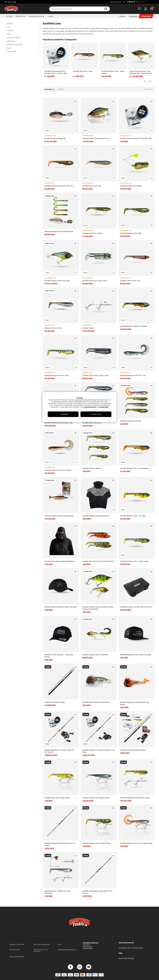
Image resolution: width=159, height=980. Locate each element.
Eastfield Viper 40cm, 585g (83, 71)
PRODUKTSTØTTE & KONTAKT (41, 950)
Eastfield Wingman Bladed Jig (55, 138)
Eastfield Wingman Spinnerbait (131, 186)
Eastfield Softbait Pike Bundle (131, 421)
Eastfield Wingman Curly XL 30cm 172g (58, 423)
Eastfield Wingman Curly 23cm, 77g (133, 375)
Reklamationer (88, 948)
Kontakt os (87, 945)
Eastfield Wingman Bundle (92, 468)
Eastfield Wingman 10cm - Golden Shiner (134, 468)
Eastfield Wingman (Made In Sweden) (133, 326)
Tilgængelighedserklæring (66, 950)
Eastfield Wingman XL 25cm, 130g (57, 375)
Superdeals (146, 16)
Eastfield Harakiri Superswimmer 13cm (96, 138)
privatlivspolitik (90, 407)
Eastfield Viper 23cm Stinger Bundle (57, 798)
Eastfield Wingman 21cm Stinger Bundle (96, 843)
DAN (12, 2)
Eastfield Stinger (88, 328)
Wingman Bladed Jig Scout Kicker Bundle (59, 516)
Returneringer (88, 947)
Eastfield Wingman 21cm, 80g (131, 233)
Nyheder (122, 16)
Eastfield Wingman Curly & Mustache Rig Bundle (135, 703)
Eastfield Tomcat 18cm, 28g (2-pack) (96, 375)
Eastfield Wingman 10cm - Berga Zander (113, 72)
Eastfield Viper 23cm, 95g (92, 186)
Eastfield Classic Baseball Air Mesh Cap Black (61, 607)
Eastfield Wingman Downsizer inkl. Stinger (135, 798)
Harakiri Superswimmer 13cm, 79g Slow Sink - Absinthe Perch (141, 72)
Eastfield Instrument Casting (54, 702)
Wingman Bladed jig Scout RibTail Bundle (59, 231)
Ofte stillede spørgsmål (41, 944)
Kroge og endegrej (22, 37)
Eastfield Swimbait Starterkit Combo (133, 750)
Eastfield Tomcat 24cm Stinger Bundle (96, 798)
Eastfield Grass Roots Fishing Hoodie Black (60, 561)
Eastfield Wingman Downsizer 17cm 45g (59, 186)
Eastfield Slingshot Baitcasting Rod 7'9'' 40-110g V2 (60, 844)
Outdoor (50, 16)
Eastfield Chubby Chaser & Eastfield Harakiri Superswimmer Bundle (98, 608)
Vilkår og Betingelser (17, 957)
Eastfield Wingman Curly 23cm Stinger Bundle (136, 843)
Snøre (22, 34)
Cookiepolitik (103, 407)
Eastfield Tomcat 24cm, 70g (130, 281)
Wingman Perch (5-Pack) (53, 328)
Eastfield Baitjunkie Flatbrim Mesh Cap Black (136, 655)
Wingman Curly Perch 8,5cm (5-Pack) (58, 470)
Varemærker (133, 16)
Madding (22, 30)
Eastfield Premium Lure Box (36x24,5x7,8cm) (136, 607)
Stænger (22, 23)
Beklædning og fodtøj (36, 16)
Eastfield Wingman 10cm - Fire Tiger (133, 516)
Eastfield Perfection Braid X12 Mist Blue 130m (136, 138)
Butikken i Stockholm (17, 944)
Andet (22, 48)
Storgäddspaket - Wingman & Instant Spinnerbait (58, 892)
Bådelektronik (21, 16)
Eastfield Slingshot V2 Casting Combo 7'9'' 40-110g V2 (59, 751)
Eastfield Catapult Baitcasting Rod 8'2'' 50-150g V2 (98, 892)
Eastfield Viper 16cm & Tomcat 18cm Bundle (98, 561)
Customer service (116, 2)
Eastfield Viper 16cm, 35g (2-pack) (95, 281)
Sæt (22, 27)
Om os (60, 944)
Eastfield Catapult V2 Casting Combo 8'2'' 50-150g (99, 751)
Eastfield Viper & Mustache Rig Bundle (96, 702)
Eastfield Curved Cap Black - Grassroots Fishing (59, 656)
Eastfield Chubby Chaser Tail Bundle (95, 655)
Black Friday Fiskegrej (126, 958)
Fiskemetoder (22, 52)
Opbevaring (22, 41)
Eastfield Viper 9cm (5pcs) (92, 423)
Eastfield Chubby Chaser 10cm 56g (57, 281)
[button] (139, 2)
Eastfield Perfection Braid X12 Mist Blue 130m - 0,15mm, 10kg (56, 72)
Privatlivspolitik (15, 950)
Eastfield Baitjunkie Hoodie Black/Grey (96, 516)
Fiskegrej (9, 16)
